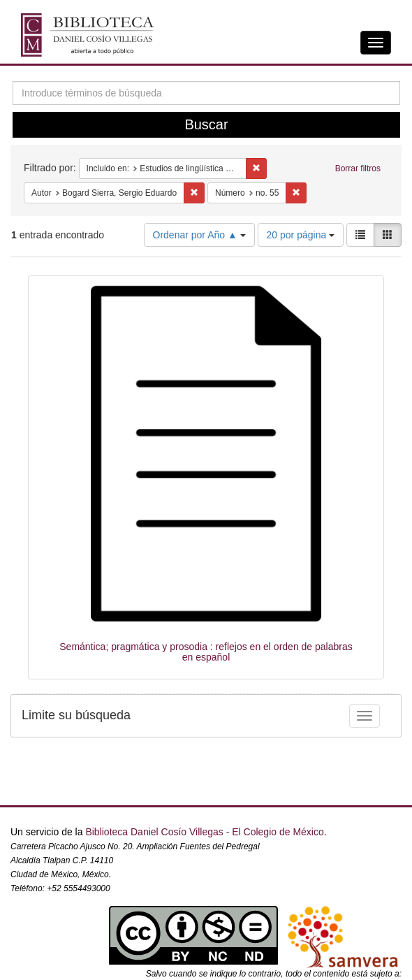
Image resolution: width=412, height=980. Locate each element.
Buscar (206, 124)
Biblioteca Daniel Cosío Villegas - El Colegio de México (204, 832)
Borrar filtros (358, 168)
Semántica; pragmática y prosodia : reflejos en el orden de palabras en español (206, 652)
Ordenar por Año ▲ (199, 235)
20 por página (301, 235)
